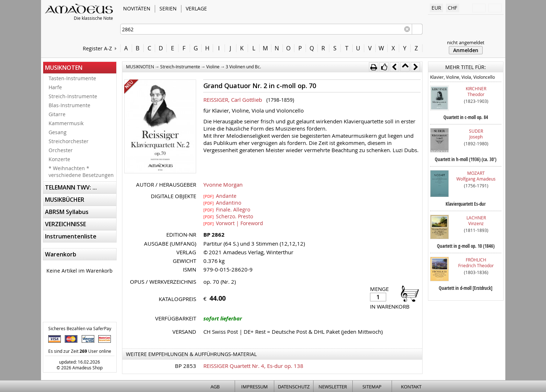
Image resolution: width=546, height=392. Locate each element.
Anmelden (466, 50)
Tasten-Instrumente (72, 78)
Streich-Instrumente (73, 96)
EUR (436, 8)
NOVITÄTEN (137, 8)
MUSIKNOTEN (64, 68)
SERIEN (168, 8)
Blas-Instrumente (69, 105)
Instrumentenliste (71, 236)
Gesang (58, 132)
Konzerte (59, 159)
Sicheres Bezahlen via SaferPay (80, 328)
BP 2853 (186, 366)
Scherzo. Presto (228, 216)
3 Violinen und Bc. (243, 67)
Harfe (55, 87)
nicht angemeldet (466, 42)
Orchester (61, 150)
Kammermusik (66, 123)
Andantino (222, 202)
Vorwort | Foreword (233, 223)
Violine (213, 67)
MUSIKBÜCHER (65, 200)
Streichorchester (69, 141)
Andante (220, 196)
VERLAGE (196, 8)
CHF (452, 8)
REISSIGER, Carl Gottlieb (233, 100)
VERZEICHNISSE (66, 224)
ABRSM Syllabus (67, 212)
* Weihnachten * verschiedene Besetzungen (81, 172)
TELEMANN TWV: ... (71, 187)
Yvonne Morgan (223, 184)
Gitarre (57, 114)
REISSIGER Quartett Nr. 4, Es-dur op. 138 (253, 366)
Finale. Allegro (227, 209)
